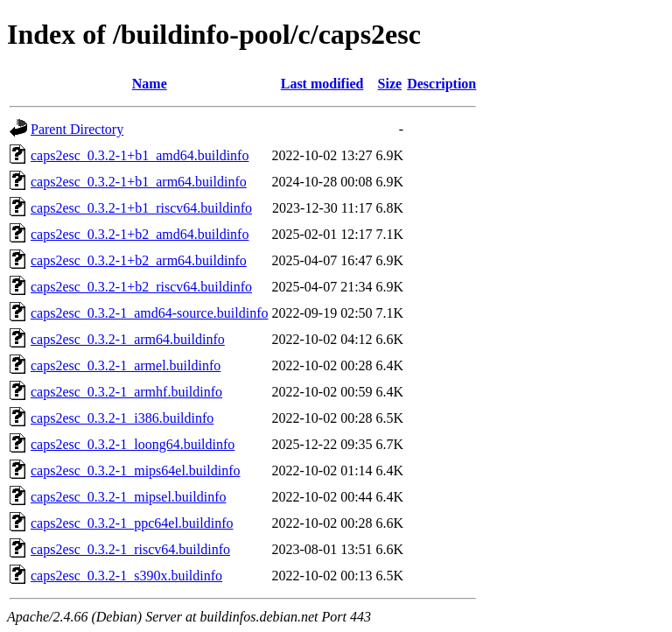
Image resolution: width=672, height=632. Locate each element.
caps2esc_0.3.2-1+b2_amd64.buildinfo (140, 234)
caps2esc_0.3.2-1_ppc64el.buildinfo (132, 523)
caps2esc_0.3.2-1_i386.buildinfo (122, 418)
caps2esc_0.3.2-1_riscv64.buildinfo (130, 549)
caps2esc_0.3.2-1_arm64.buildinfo (128, 339)
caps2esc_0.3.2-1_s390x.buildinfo (126, 576)
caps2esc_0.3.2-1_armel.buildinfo (126, 365)
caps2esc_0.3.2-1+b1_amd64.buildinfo (140, 155)
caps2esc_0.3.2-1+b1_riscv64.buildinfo (141, 208)
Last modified (322, 84)
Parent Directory (77, 129)
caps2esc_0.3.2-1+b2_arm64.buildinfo (139, 260)
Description (441, 84)
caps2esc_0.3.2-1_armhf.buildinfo (126, 392)
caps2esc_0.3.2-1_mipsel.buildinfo (129, 497)
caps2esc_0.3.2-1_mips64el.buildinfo (136, 470)
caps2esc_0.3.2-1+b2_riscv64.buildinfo (141, 287)
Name (150, 84)
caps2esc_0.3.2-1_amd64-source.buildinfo (149, 313)
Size (390, 84)
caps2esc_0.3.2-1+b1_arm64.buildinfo (139, 182)
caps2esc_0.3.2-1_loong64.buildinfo (133, 444)
